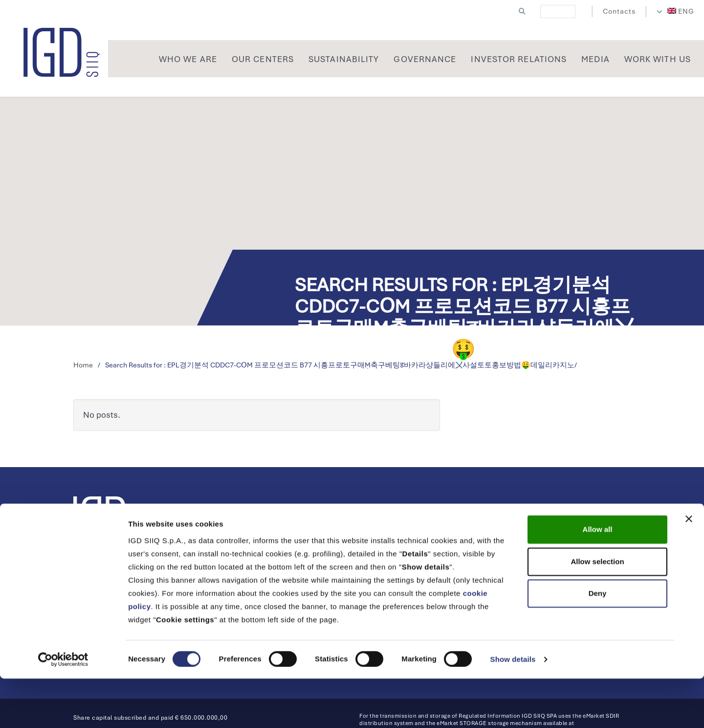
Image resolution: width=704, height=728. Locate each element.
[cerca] (558, 11)
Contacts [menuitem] (619, 11)
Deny (598, 643)
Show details (513, 709)
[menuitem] (681, 11)
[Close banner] (689, 568)
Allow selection (597, 611)
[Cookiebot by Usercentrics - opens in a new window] (63, 709)
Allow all (598, 579)
